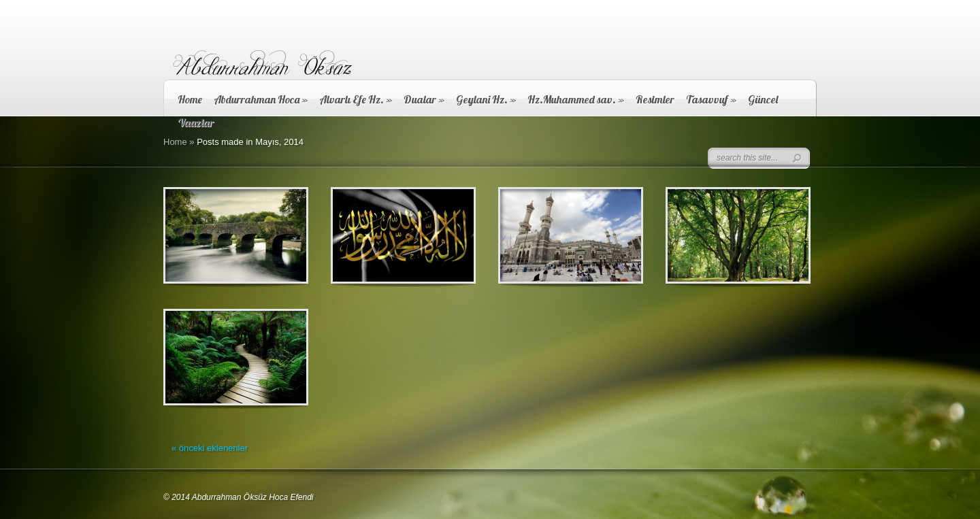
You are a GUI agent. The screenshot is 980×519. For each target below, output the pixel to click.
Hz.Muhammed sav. (576, 99)
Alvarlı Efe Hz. (356, 99)
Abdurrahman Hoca (261, 99)
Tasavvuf (711, 99)
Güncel (763, 99)
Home (190, 99)
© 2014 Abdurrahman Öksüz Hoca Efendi (239, 497)
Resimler (655, 99)
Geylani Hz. (486, 99)
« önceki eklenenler (210, 448)
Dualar (424, 99)
